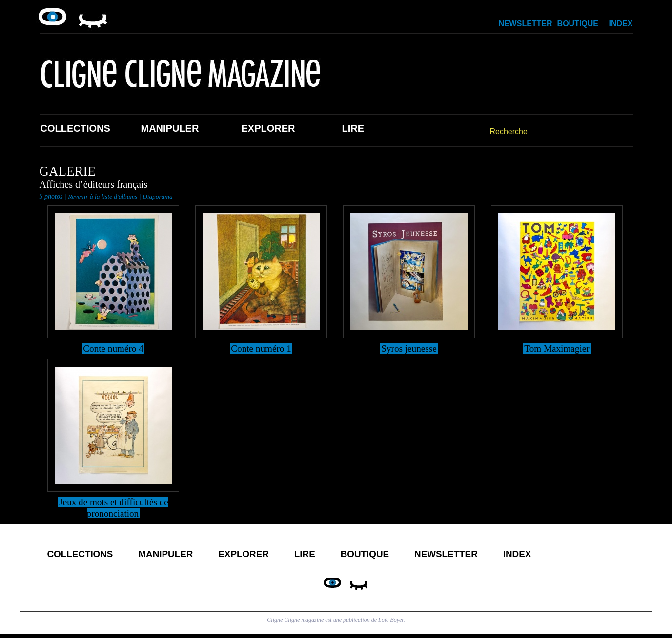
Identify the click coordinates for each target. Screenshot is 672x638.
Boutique (578, 24)
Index (621, 24)
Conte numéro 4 (113, 348)
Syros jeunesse (409, 348)
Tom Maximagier (557, 348)
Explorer (268, 128)
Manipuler (170, 128)
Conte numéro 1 (261, 348)
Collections (75, 128)
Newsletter (525, 24)
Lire (353, 128)
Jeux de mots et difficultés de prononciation (113, 508)
